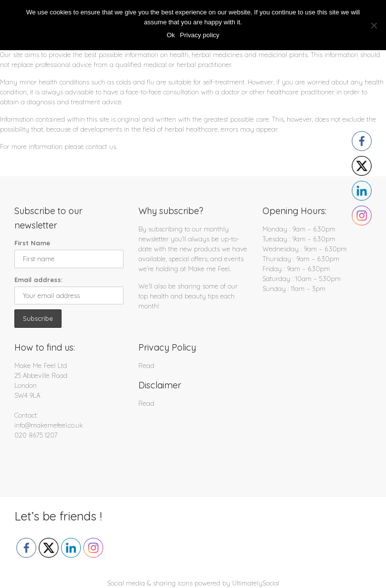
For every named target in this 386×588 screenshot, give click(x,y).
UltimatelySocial (256, 583)
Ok (171, 35)
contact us (101, 147)
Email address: (38, 280)
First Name (32, 243)
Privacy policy (200, 35)
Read (146, 366)
